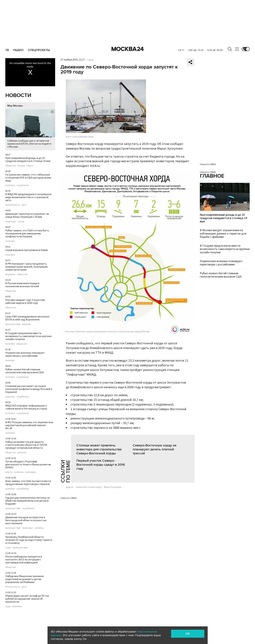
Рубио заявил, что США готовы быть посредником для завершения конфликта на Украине (27, 234)
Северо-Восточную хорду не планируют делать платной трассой (155, 449)
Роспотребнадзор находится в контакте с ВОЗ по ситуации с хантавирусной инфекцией (24, 560)
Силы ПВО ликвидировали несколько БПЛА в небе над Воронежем (27, 318)
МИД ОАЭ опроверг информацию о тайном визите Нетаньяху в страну (26, 407)
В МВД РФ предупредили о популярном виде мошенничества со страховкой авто (28, 197)
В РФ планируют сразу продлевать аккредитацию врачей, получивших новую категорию (26, 267)
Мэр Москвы (15, 106)
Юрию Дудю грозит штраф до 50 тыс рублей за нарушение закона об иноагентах (27, 599)
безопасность (13, 205)
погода (21, 166)
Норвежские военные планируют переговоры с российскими (25, 354)
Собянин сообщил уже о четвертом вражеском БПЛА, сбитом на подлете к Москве (30, 129)
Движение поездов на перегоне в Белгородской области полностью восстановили (26, 520)
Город (90, 60)
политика (10, 185)
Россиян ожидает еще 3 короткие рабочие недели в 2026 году (25, 301)
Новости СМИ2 (69, 498)
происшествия (13, 324)
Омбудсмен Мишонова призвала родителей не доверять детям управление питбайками (25, 579)
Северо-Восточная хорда (89, 487)
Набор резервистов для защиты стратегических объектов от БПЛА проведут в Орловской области (26, 445)
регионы (26, 324)
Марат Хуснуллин (113, 487)
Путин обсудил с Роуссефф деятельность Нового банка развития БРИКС (28, 465)
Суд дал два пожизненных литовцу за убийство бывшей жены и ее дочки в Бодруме (27, 501)
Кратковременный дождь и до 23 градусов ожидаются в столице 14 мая (28, 160)
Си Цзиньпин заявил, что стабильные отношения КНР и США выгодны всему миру (28, 178)
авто (24, 205)
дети (24, 587)
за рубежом (23, 185)
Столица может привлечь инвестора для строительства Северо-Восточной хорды (99, 449)
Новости (18, 95)
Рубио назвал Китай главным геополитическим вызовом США (25, 371)
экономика (31, 472)
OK (188, 634)
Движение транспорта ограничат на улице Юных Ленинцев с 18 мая (27, 215)
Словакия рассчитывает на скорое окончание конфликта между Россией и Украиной (29, 389)
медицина (10, 274)
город (30, 166)
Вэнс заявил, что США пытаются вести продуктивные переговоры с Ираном (28, 483)
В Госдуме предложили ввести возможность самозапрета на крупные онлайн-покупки (28, 336)
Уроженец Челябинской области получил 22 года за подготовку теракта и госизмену (29, 540)
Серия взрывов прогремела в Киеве (27, 250)
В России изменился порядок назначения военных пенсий (22, 285)
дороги (70, 487)
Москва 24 (128, 49)
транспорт (11, 222)
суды (8, 548)
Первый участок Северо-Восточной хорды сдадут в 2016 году (101, 465)
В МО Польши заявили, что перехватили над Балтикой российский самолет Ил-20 (29, 425)
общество (11, 166)
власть (9, 472)
